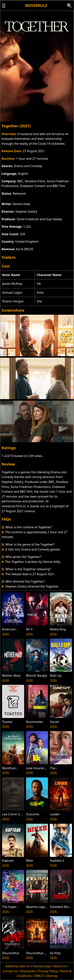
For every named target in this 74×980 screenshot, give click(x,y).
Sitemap (52, 976)
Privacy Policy (48, 971)
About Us (60, 966)
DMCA (39, 976)
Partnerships (42, 966)
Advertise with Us (18, 966)
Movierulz (36, 5)
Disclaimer (28, 971)
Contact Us (10, 971)
